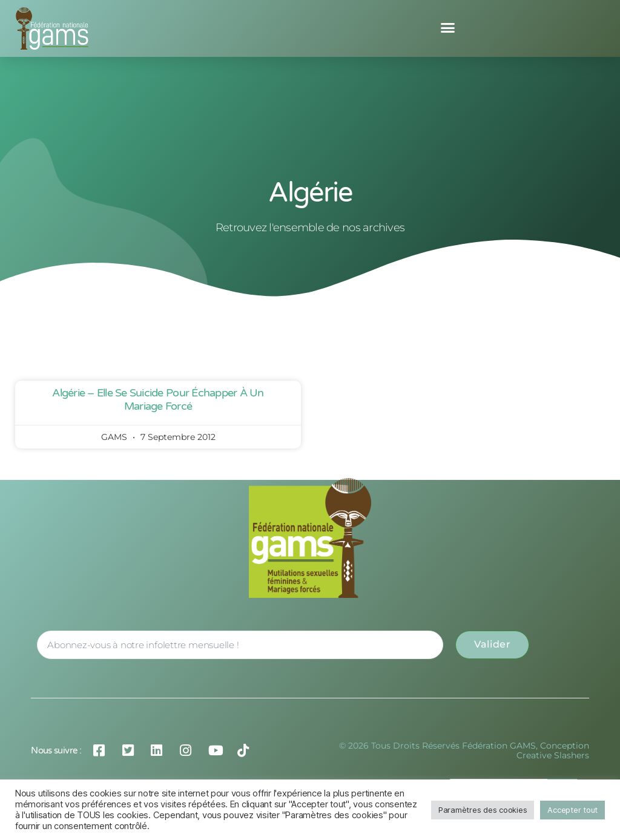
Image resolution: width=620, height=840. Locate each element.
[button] (448, 28)
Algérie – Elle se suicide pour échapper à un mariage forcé (158, 399)
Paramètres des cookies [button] (483, 810)
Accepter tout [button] (572, 810)
